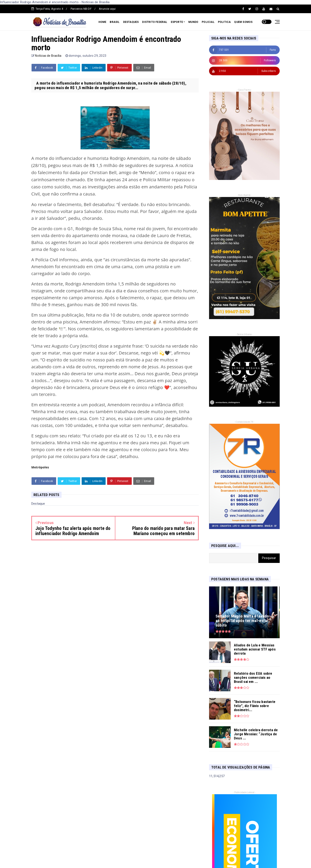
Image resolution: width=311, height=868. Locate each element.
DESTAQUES (131, 22)
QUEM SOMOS (243, 22)
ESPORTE (177, 22)
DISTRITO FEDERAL (155, 22)
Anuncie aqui (107, 9)
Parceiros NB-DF (81, 9)
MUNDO (193, 22)
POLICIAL (208, 22)
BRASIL (115, 22)
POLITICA (224, 22)
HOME (102, 22)
